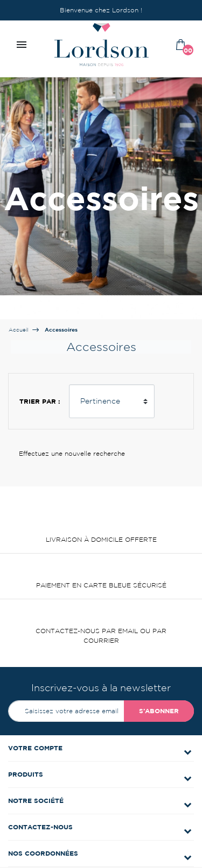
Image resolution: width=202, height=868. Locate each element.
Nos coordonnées (43, 853)
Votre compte (35, 748)
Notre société (36, 801)
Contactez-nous (40, 827)
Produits (26, 774)
